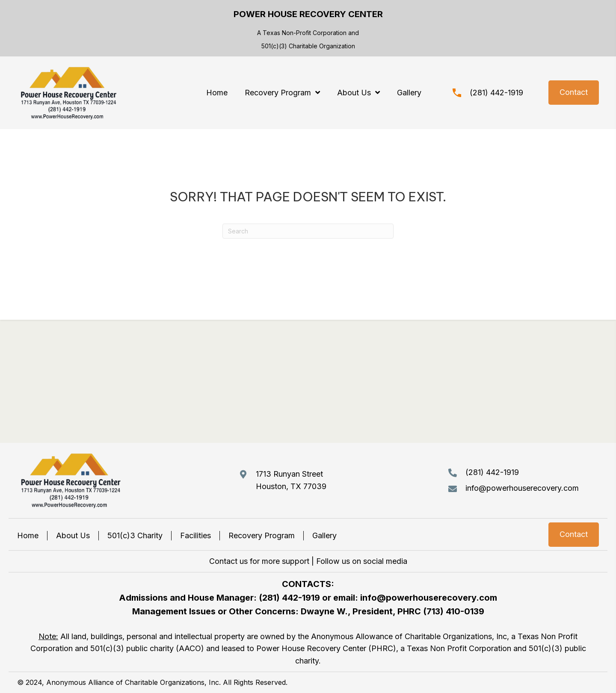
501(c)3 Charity (135, 535)
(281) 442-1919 (496, 93)
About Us (73, 535)
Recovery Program (262, 535)
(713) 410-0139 (454, 611)
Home (28, 535)
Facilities (195, 535)
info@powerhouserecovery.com (522, 488)
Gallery (324, 535)
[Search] (308, 231)
